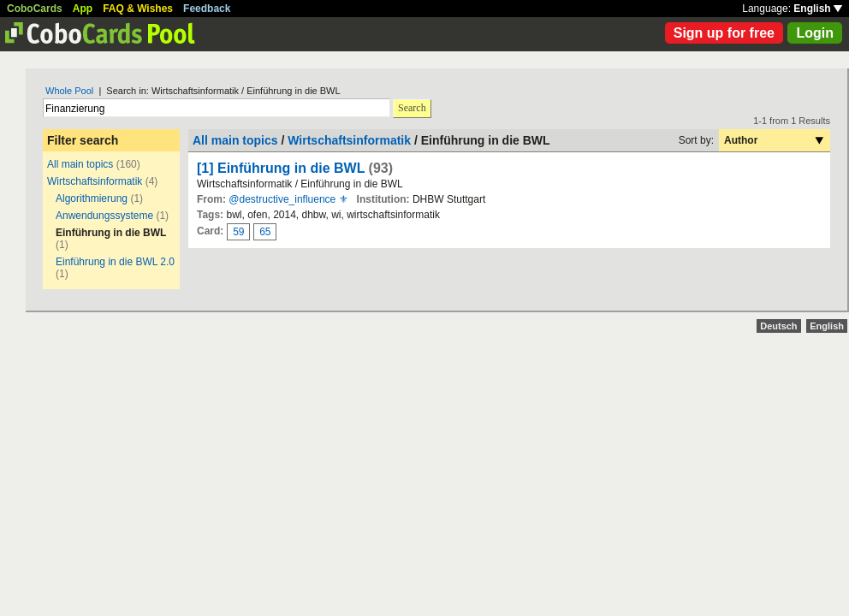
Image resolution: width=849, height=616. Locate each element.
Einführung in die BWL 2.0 (115, 262)
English (818, 9)
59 (238, 232)
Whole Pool (69, 91)
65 (265, 232)
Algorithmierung (92, 198)
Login (815, 33)
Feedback (207, 9)
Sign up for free (724, 33)
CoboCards (35, 9)
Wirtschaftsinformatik (95, 181)
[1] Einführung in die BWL (281, 168)
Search (412, 108)
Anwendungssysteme (104, 216)
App (83, 9)
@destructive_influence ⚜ (288, 199)
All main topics (80, 164)
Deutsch (778, 326)
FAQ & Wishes (138, 9)
